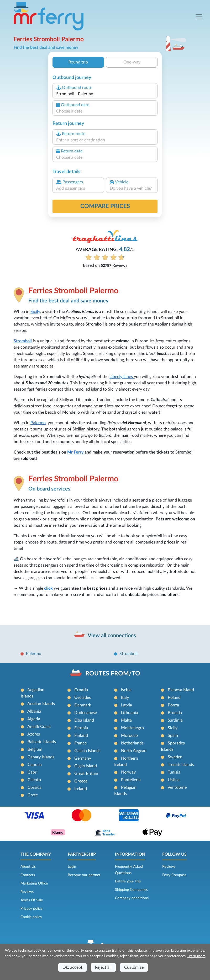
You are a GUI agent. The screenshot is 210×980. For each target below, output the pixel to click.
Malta (126, 720)
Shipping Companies (131, 890)
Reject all (103, 967)
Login (72, 867)
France (80, 743)
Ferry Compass (174, 875)
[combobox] (105, 94)
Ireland (81, 789)
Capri (33, 772)
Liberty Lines (122, 377)
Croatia (81, 690)
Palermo (38, 423)
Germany (83, 758)
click (48, 588)
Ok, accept (72, 967)
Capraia (35, 765)
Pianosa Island (181, 690)
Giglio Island (86, 766)
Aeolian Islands (41, 704)
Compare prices (105, 206)
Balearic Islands (42, 742)
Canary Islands (41, 757)
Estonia (81, 728)
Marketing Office (34, 883)
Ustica (174, 780)
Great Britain (86, 774)
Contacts (28, 875)
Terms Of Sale (32, 900)
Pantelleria (131, 780)
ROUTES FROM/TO (113, 674)
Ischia (126, 690)
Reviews (27, 892)
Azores (34, 734)
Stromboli (23, 341)
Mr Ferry (76, 452)
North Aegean (134, 751)
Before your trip (128, 881)
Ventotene (177, 787)
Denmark (83, 705)
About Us (28, 867)
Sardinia (175, 720)
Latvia (127, 705)
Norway (128, 772)
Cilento (34, 780)
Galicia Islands (87, 751)
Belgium (35, 749)
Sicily (35, 312)
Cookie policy (31, 917)
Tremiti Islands (181, 765)
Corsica (35, 787)
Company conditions (132, 898)
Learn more (196, 956)
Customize (134, 967)
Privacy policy (31, 909)
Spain (173, 736)
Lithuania (130, 713)
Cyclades (83, 697)
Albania (34, 711)
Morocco (129, 736)
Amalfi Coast (39, 727)
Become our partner (84, 875)
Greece (81, 781)
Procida (175, 713)
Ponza (173, 705)
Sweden (175, 757)
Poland (174, 697)
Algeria (34, 719)
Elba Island (84, 720)
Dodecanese (86, 713)
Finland (81, 736)
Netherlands (132, 743)
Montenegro (132, 728)
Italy (125, 697)
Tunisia (174, 772)
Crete (33, 795)
